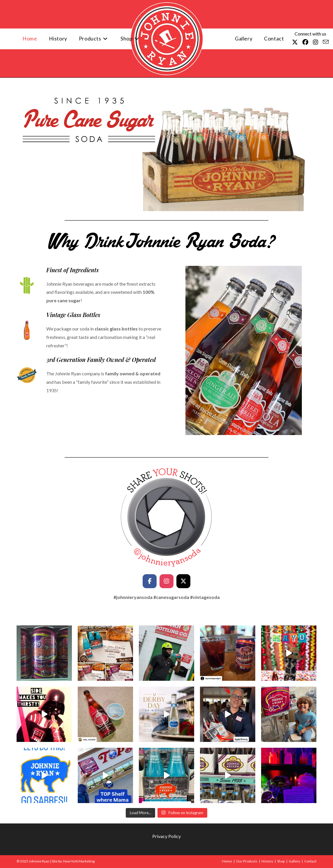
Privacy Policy (166, 836)
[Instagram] (166, 581)
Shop (281, 861)
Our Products (247, 861)
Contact (310, 861)
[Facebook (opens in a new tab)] (305, 42)
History (267, 861)
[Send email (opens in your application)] (326, 42)
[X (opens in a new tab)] (295, 42)
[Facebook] (150, 581)
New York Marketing (79, 861)
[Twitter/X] (183, 581)
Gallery (294, 861)
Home (227, 861)
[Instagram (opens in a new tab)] (316, 42)
